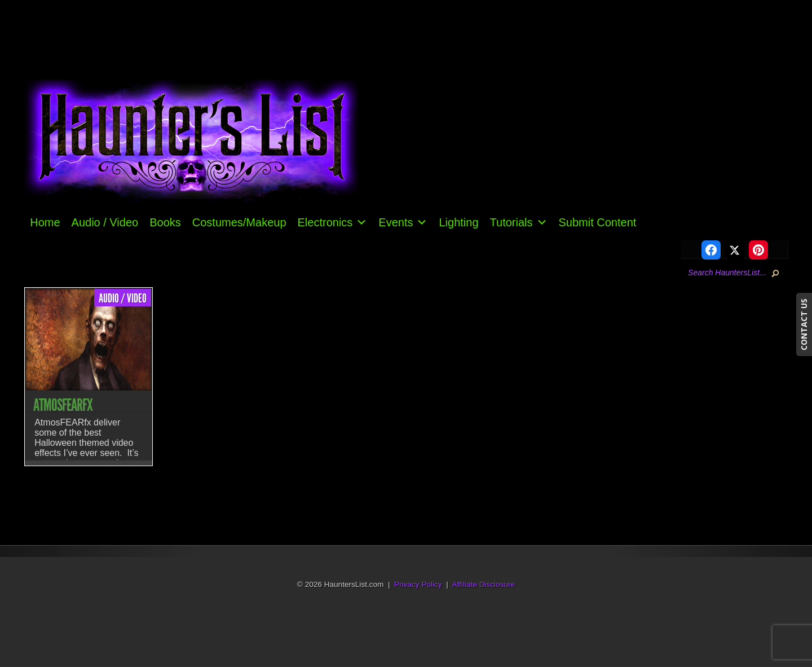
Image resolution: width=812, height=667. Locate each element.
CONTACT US (804, 324)
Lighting (458, 222)
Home (45, 222)
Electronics (333, 222)
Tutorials (519, 222)
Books (165, 222)
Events (403, 222)
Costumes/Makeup (239, 222)
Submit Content (598, 222)
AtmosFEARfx (63, 405)
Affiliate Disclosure (484, 584)
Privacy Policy (418, 584)
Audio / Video (105, 222)
